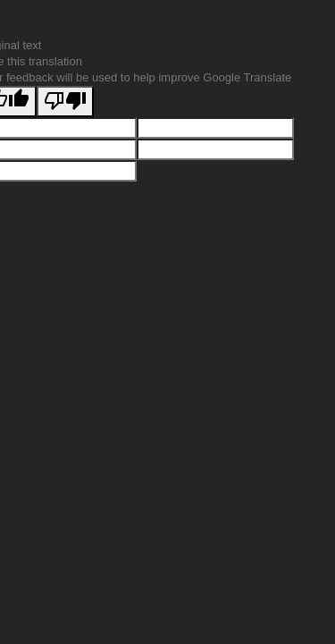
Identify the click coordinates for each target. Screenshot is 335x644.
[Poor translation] (65, 102)
